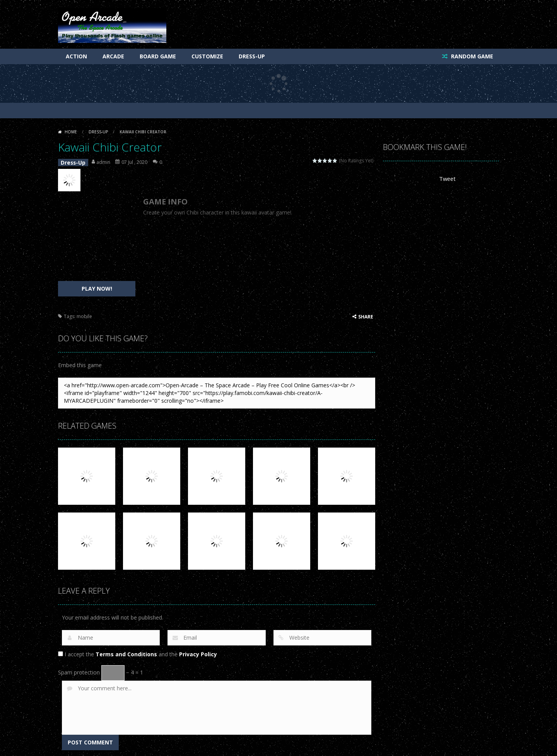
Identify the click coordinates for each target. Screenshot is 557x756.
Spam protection (79, 670)
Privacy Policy (198, 652)
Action (76, 56)
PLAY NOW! (97, 287)
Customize (207, 56)
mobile (84, 314)
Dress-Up (252, 56)
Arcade (113, 56)
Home (71, 132)
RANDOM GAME (471, 56)
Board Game (158, 56)
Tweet (447, 179)
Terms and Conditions (126, 652)
